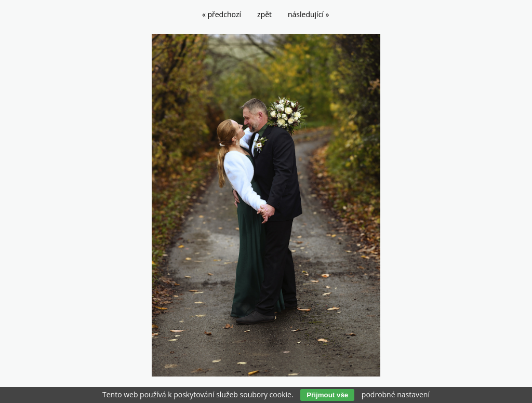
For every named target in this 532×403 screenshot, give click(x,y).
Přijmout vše (327, 395)
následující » (308, 14)
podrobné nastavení (396, 394)
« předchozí (222, 14)
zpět (264, 14)
